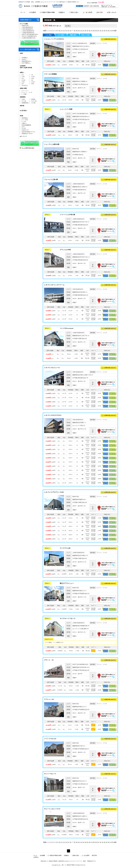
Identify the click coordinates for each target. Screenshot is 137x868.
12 (63, 31)
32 (101, 31)
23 (84, 31)
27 (91, 31)
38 (112, 31)
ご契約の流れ (75, 855)
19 (76, 31)
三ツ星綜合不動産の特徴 (54, 855)
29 (95, 31)
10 (59, 31)
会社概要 (42, 855)
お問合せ (36, 857)
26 (89, 31)
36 (108, 31)
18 (74, 31)
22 (82, 31)
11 (61, 31)
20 (78, 31)
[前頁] (45, 31)
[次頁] (115, 31)
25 (87, 31)
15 (69, 31)
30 (97, 31)
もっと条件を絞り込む (28, 148)
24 (86, 31)
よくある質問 (85, 855)
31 (99, 31)
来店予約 (94, 855)
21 (80, 31)
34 (104, 31)
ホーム (35, 855)
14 (67, 31)
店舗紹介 (66, 855)
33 (103, 31)
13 (65, 31)
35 (106, 31)
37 (110, 31)
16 (71, 31)
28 (93, 31)
